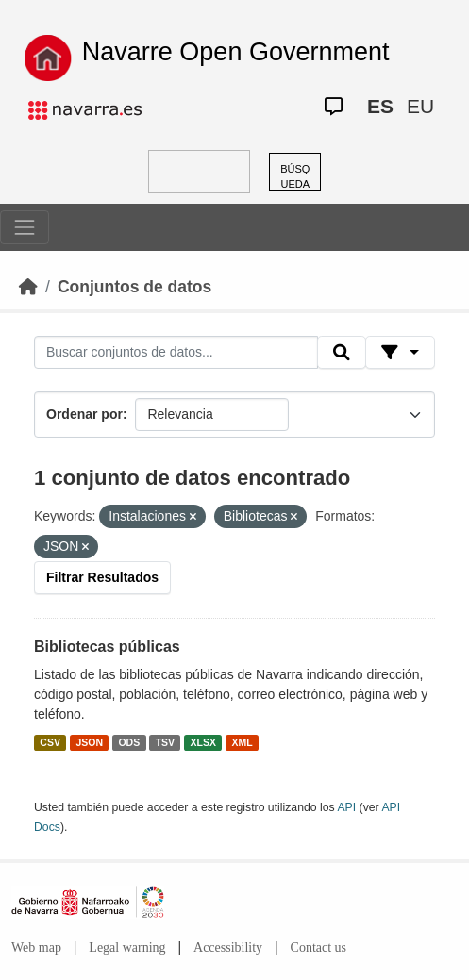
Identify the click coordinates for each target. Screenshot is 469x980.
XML (243, 742)
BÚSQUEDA (295, 177)
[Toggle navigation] (25, 227)
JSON (89, 742)
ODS (129, 742)
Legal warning (127, 947)
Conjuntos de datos (134, 287)
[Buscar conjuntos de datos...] (176, 353)
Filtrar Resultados (102, 577)
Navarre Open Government (236, 52)
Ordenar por (84, 414)
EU (420, 106)
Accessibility (228, 947)
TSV (165, 742)
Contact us (319, 947)
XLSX (203, 742)
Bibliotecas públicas (107, 647)
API (346, 807)
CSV (50, 742)
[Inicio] (28, 287)
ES (380, 106)
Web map (36, 947)
